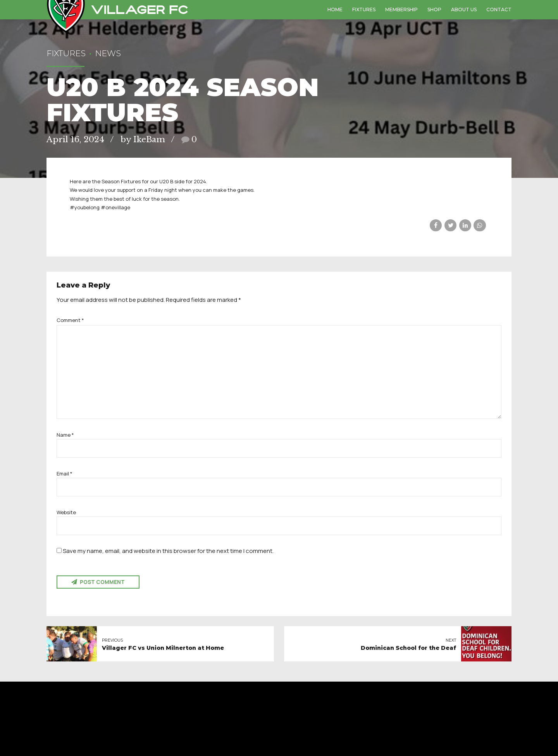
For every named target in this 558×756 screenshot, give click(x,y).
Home (335, 9)
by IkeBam (143, 139)
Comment (70, 320)
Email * (65, 474)
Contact (499, 9)
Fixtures (364, 9)
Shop (434, 9)
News (108, 53)
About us (464, 9)
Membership (401, 9)
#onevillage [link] (115, 207)
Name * (65, 435)
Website (66, 512)
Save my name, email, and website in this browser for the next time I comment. (168, 551)
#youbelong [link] (85, 207)
